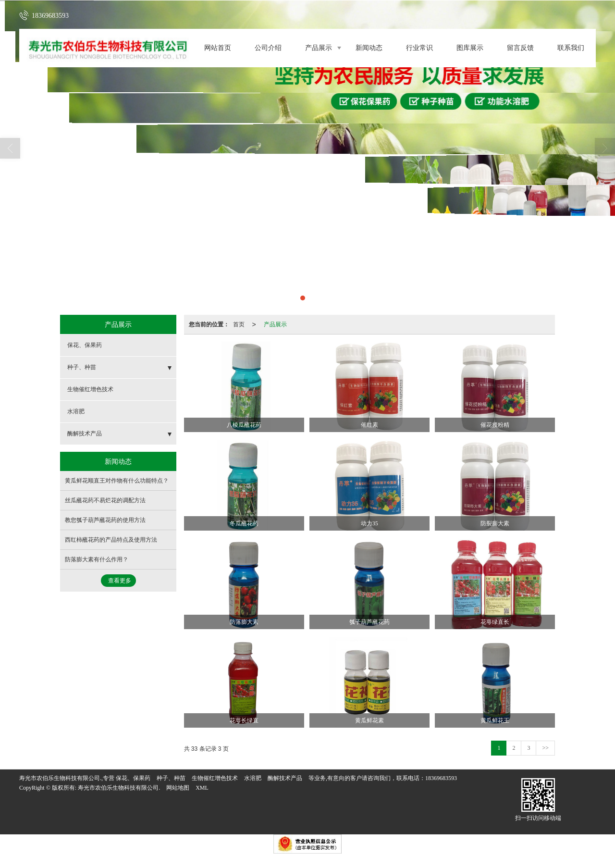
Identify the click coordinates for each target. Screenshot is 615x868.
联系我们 (571, 48)
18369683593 (441, 778)
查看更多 (120, 581)
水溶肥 (76, 411)
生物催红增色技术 (90, 389)
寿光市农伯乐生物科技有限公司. (119, 788)
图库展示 (470, 48)
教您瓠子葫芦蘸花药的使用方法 (105, 520)
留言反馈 (520, 48)
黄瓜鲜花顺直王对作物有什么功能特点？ (117, 481)
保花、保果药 (85, 345)
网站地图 (178, 788)
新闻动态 (369, 48)
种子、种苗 (82, 367)
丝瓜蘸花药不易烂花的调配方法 (105, 500)
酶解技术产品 (85, 434)
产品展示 (319, 48)
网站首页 (218, 48)
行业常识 (419, 48)
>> (545, 748)
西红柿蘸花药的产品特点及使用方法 (111, 540)
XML (202, 788)
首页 (239, 324)
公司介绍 (268, 48)
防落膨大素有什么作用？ (97, 559)
